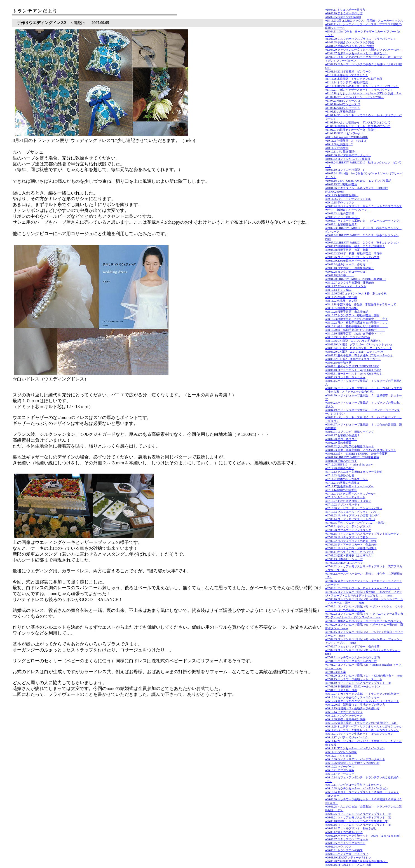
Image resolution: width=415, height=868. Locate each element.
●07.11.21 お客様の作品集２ (342, 483)
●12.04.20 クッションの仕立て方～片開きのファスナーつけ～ (364, 50)
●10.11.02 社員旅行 (337, 148)
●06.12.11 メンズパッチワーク (344, 716)
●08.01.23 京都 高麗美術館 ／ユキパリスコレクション (361, 450)
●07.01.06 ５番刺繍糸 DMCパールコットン (354, 686)
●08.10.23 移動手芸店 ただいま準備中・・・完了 (357, 319)
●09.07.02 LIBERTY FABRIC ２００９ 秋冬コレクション (362, 243)
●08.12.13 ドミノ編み (338, 290)
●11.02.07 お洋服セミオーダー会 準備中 (351, 130)
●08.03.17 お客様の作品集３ (343, 435)
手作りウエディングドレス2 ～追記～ (51, 23)
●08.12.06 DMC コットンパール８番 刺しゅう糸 (356, 293)
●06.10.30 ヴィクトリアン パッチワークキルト (355, 759)
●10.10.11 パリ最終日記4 (340, 152)
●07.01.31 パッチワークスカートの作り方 (351, 661)
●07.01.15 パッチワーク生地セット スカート (354, 679)
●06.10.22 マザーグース (340, 767)
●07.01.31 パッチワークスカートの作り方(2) (352, 657)
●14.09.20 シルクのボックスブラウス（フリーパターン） (361, 39)
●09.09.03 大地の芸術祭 (340, 213)
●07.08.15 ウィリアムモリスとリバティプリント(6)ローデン (362, 534)
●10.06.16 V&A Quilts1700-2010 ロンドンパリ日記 (358, 181)
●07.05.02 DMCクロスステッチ (344, 563)
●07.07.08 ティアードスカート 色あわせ (351, 545)
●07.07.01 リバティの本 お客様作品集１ (351, 548)
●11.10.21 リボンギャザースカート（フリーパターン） (359, 90)
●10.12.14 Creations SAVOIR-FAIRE (346, 137)
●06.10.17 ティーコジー (340, 774)
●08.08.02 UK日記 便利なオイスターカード (353, 359)
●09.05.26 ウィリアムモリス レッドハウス (352, 257)
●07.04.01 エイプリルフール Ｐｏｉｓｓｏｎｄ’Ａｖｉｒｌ (363, 588)
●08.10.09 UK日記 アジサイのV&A (348, 337)
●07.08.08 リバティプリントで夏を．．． (351, 537)
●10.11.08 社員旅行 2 (339, 144)
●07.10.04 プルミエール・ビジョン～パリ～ (352, 512)
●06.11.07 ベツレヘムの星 (341, 752)
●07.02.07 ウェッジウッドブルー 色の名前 (352, 646)
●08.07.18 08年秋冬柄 (340, 363)
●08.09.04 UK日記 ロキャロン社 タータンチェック (358, 348)
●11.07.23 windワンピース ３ (343, 101)
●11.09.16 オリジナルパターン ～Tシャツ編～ (354, 97)
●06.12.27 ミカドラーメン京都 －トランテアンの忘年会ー (362, 694)
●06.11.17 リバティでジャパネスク (347, 737)
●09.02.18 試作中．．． (340, 275)
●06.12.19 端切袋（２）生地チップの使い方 (352, 708)
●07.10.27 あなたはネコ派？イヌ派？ (348, 501)
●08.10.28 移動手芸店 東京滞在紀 (347, 312)
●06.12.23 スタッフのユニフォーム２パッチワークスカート (362, 701)
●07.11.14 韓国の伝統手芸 (341, 490)
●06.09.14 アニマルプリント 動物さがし (351, 828)
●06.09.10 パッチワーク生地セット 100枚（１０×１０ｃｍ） (364, 836)
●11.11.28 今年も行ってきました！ (347, 75)
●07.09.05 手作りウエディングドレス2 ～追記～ (356, 523)
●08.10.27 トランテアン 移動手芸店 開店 (352, 315)
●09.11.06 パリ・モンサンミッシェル (348, 199)
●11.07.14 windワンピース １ (343, 108)
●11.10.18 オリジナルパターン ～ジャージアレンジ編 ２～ (363, 93)
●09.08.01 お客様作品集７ (341, 224)
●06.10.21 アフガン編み (340, 770)
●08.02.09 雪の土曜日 (338, 443)
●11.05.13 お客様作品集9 (340, 112)
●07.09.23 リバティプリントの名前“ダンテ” (352, 515)
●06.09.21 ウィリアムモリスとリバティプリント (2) (358, 817)
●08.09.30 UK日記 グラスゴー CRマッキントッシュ (359, 344)
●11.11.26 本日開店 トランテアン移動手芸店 (354, 79)
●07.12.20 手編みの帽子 (340, 468)
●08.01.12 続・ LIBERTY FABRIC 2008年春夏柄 (356, 454)
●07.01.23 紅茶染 (336, 672)
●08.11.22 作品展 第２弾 (341, 301)
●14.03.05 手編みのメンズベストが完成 (350, 42)
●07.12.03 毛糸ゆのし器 (340, 475)
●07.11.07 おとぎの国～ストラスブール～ (351, 494)
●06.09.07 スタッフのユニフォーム (347, 839)
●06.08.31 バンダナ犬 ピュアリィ (347, 854)
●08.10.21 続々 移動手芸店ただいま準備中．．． (357, 326)
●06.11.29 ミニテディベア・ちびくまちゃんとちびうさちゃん (363, 727)
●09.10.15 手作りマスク (340, 203)
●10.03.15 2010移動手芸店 (341, 184)
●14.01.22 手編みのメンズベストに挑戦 (350, 46)
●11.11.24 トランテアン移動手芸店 (348, 82)
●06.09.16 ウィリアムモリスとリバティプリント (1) (358, 825)
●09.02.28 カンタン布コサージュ (345, 272)
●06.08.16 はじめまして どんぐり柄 (348, 865)
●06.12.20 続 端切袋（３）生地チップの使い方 (355, 705)
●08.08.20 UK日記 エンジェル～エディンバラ (354, 352)
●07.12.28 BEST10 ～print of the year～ (349, 465)
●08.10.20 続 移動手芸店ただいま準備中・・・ (355, 330)
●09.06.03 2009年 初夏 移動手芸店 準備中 (354, 253)
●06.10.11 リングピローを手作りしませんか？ (354, 785)
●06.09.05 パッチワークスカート (345, 843)
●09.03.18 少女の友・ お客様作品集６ (350, 268)
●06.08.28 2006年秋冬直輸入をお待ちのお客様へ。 (357, 861)
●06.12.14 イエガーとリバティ (344, 712)
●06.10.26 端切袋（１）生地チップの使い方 (352, 763)
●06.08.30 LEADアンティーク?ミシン (348, 858)
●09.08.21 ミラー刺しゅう (343, 217)
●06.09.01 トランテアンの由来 (344, 850)
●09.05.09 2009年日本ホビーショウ (348, 261)
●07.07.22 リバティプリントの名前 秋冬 (351, 541)
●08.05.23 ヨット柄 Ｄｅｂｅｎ (345, 377)
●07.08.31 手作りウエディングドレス (348, 526)
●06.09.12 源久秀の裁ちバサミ (344, 832)
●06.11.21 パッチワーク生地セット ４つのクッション (359, 734)
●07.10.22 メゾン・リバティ (344, 505)
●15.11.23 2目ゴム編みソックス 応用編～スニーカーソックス (364, 21)
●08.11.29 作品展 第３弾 (341, 297)
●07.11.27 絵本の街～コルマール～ (347, 479)
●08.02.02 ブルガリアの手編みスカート (350, 446)
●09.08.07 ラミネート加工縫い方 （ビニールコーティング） (364, 221)
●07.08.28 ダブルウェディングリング (348, 530)
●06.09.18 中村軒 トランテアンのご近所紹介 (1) (357, 821)
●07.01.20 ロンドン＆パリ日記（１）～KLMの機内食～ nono (364, 676)
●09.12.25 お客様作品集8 (342, 195)
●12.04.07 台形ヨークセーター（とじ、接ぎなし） (357, 53)
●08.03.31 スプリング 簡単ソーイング (350, 432)
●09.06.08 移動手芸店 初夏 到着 (347, 250)
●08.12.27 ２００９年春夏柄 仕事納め (350, 283)
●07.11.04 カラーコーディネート (345, 497)
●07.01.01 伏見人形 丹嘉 (341, 690)
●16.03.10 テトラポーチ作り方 (344, 13)
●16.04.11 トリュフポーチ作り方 (345, 10)
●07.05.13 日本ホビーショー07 (344, 559)
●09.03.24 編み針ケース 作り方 (345, 264)
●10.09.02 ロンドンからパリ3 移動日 (348, 159)
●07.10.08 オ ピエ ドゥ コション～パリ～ (354, 508)
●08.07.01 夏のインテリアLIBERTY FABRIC (352, 366)
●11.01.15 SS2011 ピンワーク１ (344, 133)
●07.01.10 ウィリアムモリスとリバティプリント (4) (358, 683)
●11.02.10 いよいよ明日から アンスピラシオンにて (358, 122)
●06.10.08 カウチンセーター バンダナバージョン (357, 788)
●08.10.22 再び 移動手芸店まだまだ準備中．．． (357, 323)
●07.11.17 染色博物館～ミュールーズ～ (349, 486)
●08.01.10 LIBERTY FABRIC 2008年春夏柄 (352, 457)
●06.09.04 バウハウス (338, 847)
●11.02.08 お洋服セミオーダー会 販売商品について (358, 126)
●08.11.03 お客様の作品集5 (342, 308)
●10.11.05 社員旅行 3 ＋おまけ (346, 141)
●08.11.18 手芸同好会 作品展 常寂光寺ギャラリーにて (361, 304)
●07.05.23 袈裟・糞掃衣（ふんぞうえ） (350, 555)
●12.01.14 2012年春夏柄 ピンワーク (348, 72)
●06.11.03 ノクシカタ (338, 756)
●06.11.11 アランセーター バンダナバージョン (355, 748)
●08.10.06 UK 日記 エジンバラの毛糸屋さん (353, 341)
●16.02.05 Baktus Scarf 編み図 (343, 17)
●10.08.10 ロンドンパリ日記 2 (345, 170)
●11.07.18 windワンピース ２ (343, 104)
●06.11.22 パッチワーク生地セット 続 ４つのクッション (362, 730)
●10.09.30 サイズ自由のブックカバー (348, 155)
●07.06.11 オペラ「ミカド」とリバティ (349, 552)
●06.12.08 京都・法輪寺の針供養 (345, 719)
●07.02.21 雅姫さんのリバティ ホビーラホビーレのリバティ (364, 621)
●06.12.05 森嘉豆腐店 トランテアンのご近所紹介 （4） (361, 723)
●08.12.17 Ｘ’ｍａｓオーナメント (346, 286)
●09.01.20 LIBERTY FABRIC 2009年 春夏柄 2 (356, 279)
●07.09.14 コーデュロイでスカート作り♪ (350, 519)
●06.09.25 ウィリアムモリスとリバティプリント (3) (358, 814)
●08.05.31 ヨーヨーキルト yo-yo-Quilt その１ (354, 374)
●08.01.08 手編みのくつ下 (341, 461)
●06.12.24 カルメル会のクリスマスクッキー (352, 697)
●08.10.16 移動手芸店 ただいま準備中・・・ (354, 334)
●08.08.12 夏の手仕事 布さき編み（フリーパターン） (359, 355)
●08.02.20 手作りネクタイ (341, 439)
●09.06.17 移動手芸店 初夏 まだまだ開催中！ (355, 246)
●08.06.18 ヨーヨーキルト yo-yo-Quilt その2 (353, 370)
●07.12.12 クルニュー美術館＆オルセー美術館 (354, 472)
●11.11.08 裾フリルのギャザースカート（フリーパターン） (362, 86)
